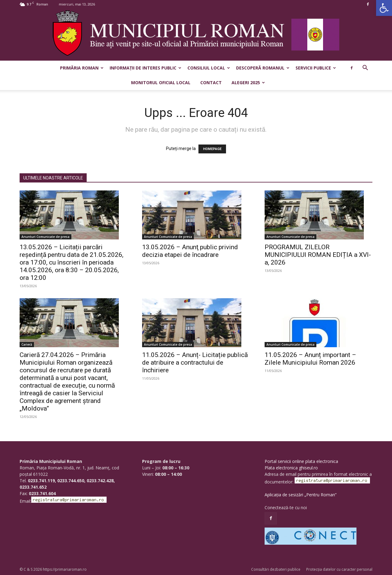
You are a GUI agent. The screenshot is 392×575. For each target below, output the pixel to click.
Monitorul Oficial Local (161, 83)
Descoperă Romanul (263, 68)
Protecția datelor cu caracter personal (339, 569)
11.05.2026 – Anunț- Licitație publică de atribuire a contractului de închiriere (195, 363)
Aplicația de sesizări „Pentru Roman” (301, 495)
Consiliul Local (209, 68)
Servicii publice (316, 68)
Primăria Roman (82, 68)
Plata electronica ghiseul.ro (291, 468)
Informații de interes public (145, 68)
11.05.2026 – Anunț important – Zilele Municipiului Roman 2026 (310, 359)
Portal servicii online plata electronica (301, 461)
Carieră (27, 344)
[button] (384, 8)
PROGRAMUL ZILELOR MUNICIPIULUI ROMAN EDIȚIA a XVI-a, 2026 (318, 255)
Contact (211, 83)
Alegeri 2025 (248, 83)
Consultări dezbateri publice (276, 569)
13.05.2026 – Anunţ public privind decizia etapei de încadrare (190, 251)
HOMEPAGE (212, 149)
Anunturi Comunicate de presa (45, 237)
